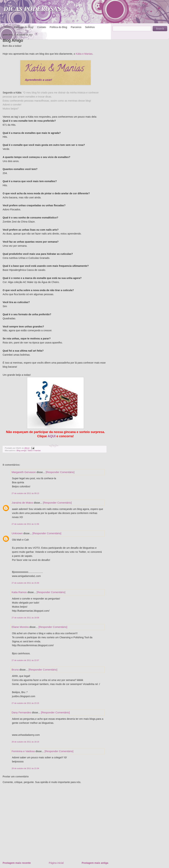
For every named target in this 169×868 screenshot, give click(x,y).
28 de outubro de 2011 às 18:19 (25, 742)
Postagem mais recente (17, 863)
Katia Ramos (19, 592)
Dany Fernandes (21, 712)
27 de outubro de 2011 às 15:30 (25, 583)
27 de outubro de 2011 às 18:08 (25, 618)
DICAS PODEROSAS (32, 9)
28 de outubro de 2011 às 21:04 (25, 768)
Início (7, 27)
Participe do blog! (24, 27)
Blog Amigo (13, 40)
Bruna (15, 670)
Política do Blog (58, 27)
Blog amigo (22, 450)
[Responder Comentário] (60, 472)
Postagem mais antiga (95, 863)
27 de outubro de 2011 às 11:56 (25, 524)
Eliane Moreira (20, 627)
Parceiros (76, 27)
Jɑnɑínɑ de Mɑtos (22, 503)
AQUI (52, 436)
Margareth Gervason (24, 472)
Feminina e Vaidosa (23, 751)
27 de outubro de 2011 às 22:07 (25, 660)
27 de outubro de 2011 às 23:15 (25, 703)
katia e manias (34, 450)
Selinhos (90, 27)
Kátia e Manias (84, 54)
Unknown (17, 533)
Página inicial (56, 863)
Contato (42, 27)
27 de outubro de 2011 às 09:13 (25, 493)
